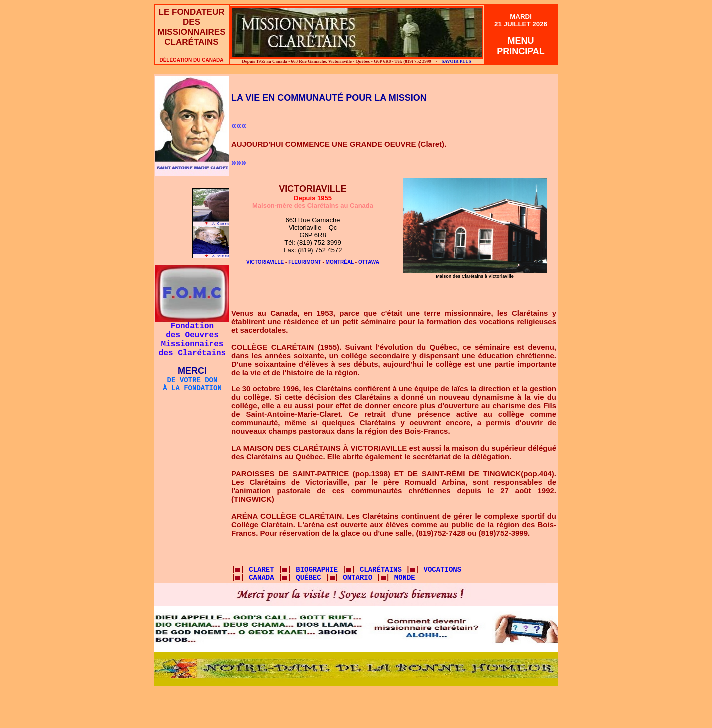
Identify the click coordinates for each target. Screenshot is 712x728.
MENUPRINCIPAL (521, 46)
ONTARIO (358, 578)
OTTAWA (369, 262)
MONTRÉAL (340, 262)
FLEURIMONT (305, 262)
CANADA (261, 578)
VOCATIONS (443, 570)
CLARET (260, 570)
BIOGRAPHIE (317, 570)
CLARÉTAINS (383, 570)
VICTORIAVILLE (265, 262)
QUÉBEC (308, 578)
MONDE (405, 578)
